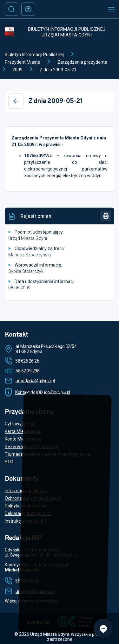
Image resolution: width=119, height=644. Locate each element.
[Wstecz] (16, 101)
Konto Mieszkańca (23, 439)
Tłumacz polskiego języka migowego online (48, 454)
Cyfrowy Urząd (20, 424)
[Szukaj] (11, 9)
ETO (9, 462)
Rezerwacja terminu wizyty (32, 447)
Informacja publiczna (26, 491)
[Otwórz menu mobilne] (111, 9)
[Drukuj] (106, 216)
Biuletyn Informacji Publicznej (34, 55)
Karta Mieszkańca (23, 431)
